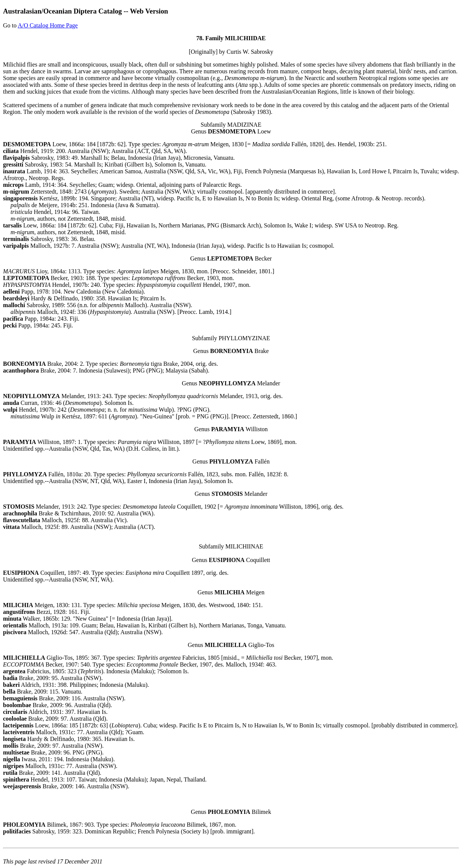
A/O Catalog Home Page (48, 25)
